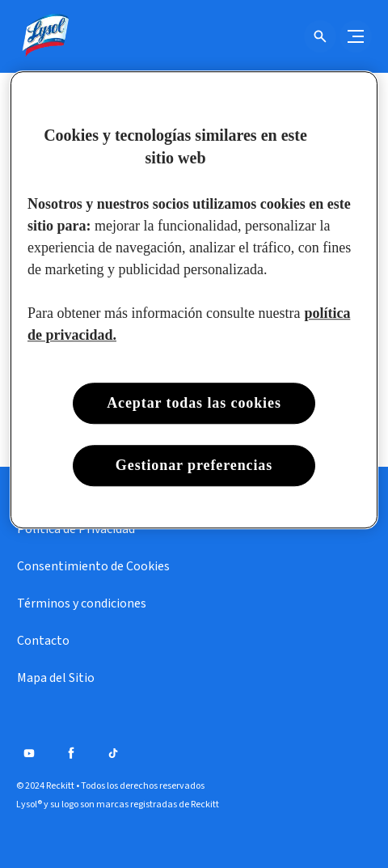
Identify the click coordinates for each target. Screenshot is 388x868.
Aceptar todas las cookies (194, 403)
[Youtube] (29, 753)
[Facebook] (71, 753)
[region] (194, 300)
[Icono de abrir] (320, 36)
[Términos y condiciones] (82, 603)
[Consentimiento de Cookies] (93, 566)
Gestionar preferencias (194, 465)
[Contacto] (43, 641)
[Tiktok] (113, 753)
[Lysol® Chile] (44, 36)
